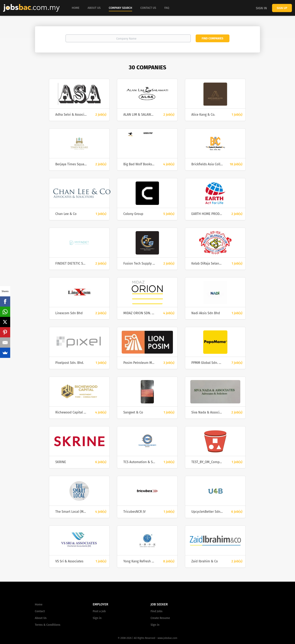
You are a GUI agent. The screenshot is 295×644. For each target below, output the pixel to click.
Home (39, 605)
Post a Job (99, 611)
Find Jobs (157, 611)
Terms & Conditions (48, 625)
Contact (40, 611)
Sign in (261, 8)
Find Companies (213, 38)
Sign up (282, 8)
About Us (41, 618)
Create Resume (160, 618)
